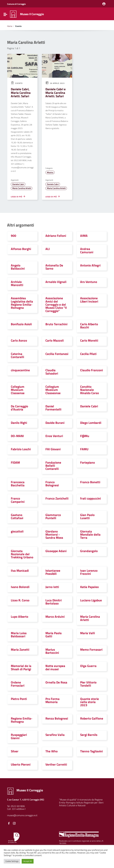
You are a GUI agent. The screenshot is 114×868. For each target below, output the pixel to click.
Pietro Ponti (19, 699)
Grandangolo (89, 551)
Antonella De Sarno (54, 267)
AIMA (84, 236)
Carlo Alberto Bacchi (89, 326)
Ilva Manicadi (20, 571)
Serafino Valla (55, 735)
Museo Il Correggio (32, 14)
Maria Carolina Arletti (22, 188)
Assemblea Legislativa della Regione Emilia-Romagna (22, 303)
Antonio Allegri (90, 265)
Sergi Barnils (89, 735)
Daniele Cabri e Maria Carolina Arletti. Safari (56, 93)
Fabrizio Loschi (21, 449)
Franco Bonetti (90, 482)
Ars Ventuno (89, 282)
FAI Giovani (53, 449)
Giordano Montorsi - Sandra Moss (54, 535)
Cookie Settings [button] (12, 861)
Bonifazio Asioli (21, 324)
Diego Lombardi (91, 423)
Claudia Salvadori (52, 372)
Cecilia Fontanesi (57, 354)
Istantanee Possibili (53, 572)
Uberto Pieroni (21, 764)
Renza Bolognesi (57, 718)
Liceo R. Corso (20, 600)
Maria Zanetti (20, 649)
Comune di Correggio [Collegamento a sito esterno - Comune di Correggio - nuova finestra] (16, 4)
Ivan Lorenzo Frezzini (89, 572)
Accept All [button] (28, 861)
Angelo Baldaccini (18, 267)
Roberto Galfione (92, 718)
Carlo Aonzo (19, 340)
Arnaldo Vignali (56, 282)
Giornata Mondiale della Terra (90, 535)
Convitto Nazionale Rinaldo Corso (90, 390)
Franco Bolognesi (52, 484)
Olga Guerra (88, 666)
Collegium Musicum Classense (18, 390)
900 (14, 236)
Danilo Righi (19, 423)
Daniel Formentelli (53, 408)
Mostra (50, 173)
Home (10, 26)
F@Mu (85, 436)
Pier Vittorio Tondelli (88, 684)
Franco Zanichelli (57, 498)
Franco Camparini (18, 500)
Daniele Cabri (18, 184)
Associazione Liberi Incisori (89, 300)
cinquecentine (20, 370)
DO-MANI (17, 436)
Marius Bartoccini (52, 651)
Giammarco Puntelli (53, 516)
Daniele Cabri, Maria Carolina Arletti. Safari (21, 93)
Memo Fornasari (91, 649)
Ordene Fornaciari (18, 684)
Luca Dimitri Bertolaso (54, 602)
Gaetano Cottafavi (17, 516)
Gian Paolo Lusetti (87, 516)
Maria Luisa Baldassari (19, 635)
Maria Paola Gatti (54, 635)
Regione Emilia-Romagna (22, 720)
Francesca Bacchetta (18, 484)
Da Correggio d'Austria (19, 408)
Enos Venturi (54, 436)
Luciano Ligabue (91, 600)
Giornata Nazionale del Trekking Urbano (22, 554)
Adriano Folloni (56, 236)
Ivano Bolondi (20, 587)
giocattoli (17, 531)
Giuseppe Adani (56, 551)
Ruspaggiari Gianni (19, 736)
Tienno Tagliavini (91, 751)
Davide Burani (55, 423)
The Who (52, 751)
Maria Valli (88, 633)
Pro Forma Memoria (52, 700)
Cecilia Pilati (88, 354)
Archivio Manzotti (17, 283)
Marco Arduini (55, 617)
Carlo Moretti (89, 340)
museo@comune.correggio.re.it (22, 815)
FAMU (84, 449)
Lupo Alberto (20, 617)
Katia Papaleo (89, 587)
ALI (48, 249)
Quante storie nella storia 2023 (90, 702)
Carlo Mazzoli (55, 340)
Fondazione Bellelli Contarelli (53, 466)
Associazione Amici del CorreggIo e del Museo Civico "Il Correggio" (56, 304)
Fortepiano (88, 462)
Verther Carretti (56, 764)
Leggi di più (18, 196)
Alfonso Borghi (21, 249)
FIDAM (15, 462)
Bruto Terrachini (56, 324)
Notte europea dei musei (55, 667)
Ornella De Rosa (56, 682)
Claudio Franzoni (92, 370)
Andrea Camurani (87, 250)
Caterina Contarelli (17, 355)
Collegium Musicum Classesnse (53, 390)
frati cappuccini (90, 498)
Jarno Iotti (52, 587)
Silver (15, 751)
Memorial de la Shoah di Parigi (21, 667)
